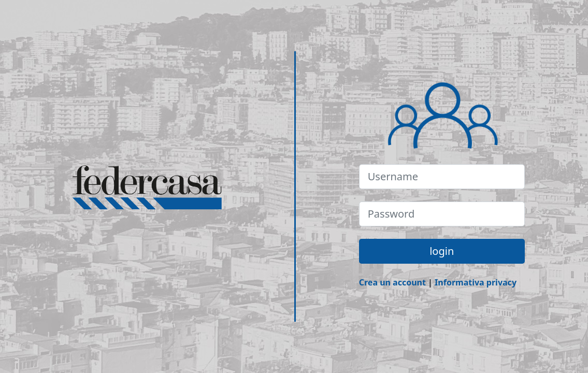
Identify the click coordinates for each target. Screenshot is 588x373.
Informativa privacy (476, 282)
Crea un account (392, 282)
